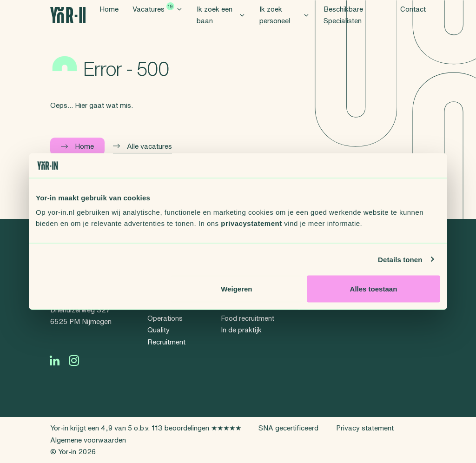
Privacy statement (365, 428)
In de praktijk (241, 330)
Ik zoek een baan (221, 26)
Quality (159, 330)
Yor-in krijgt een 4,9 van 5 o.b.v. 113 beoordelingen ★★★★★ (146, 428)
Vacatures (158, 19)
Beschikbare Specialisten (343, 26)
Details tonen (400, 259)
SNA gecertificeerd (288, 428)
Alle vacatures (142, 146)
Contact (413, 20)
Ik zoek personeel (284, 26)
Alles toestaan (374, 289)
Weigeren (236, 289)
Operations (165, 318)
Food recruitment (248, 318)
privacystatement (251, 223)
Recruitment (166, 342)
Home (109, 20)
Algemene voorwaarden (88, 440)
